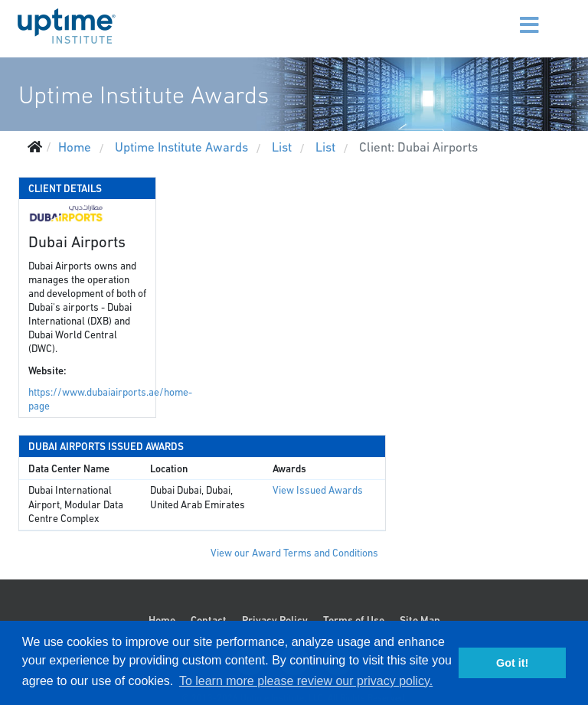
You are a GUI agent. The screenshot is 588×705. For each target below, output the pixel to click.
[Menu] (510, 15)
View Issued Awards (318, 490)
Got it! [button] (512, 663)
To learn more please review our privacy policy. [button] (306, 681)
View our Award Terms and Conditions (294, 553)
